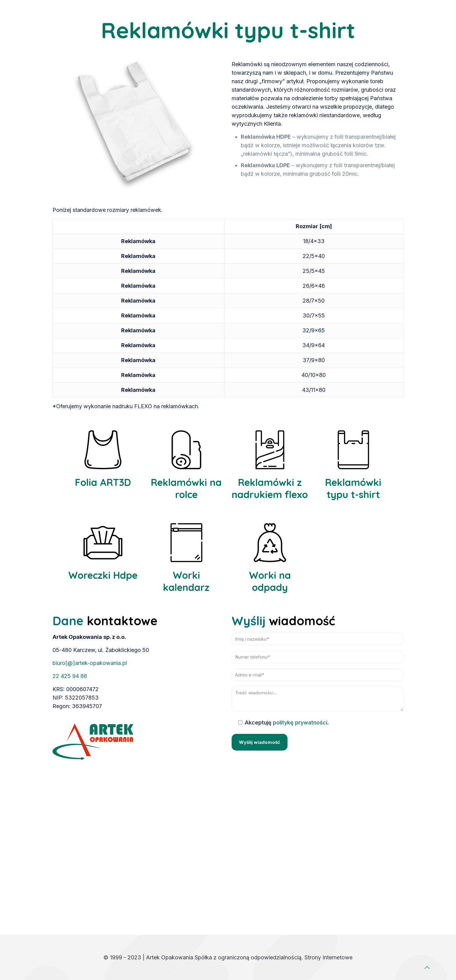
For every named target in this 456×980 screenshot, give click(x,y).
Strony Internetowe (328, 957)
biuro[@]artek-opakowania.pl (90, 663)
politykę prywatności (300, 722)
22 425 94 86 (70, 676)
